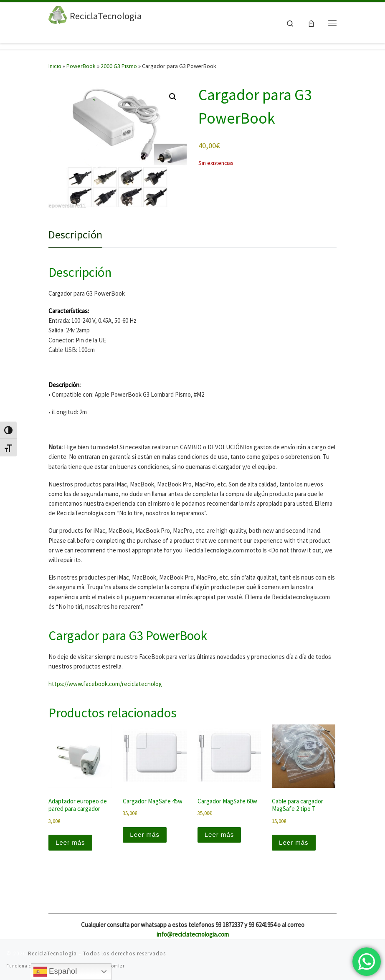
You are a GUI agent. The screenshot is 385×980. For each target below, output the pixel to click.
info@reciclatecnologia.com (193, 934)
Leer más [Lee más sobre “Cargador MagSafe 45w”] (145, 834)
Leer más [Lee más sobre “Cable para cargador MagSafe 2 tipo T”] (294, 842)
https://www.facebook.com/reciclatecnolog (105, 684)
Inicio (55, 66)
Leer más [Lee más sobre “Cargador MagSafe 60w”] (219, 834)
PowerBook (81, 66)
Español (55, 972)
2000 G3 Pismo (119, 66)
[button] (173, 97)
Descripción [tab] (75, 234)
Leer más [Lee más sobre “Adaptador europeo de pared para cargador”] (70, 842)
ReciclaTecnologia (52, 953)
